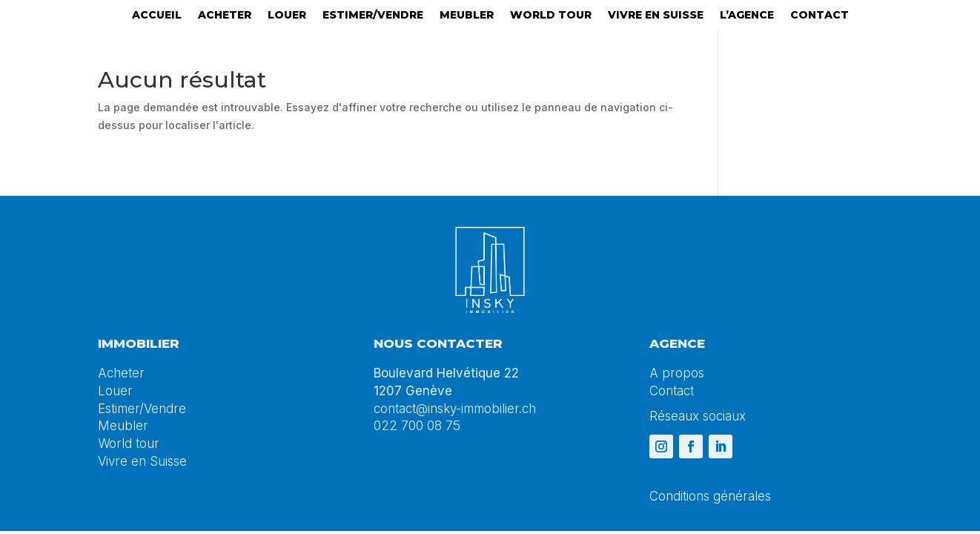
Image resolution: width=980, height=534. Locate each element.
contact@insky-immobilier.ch (455, 409)
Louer (287, 16)
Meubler (467, 16)
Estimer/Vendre (373, 16)
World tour (551, 16)
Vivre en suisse (656, 16)
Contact (820, 16)
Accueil (157, 16)
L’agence (747, 16)
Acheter (225, 16)
